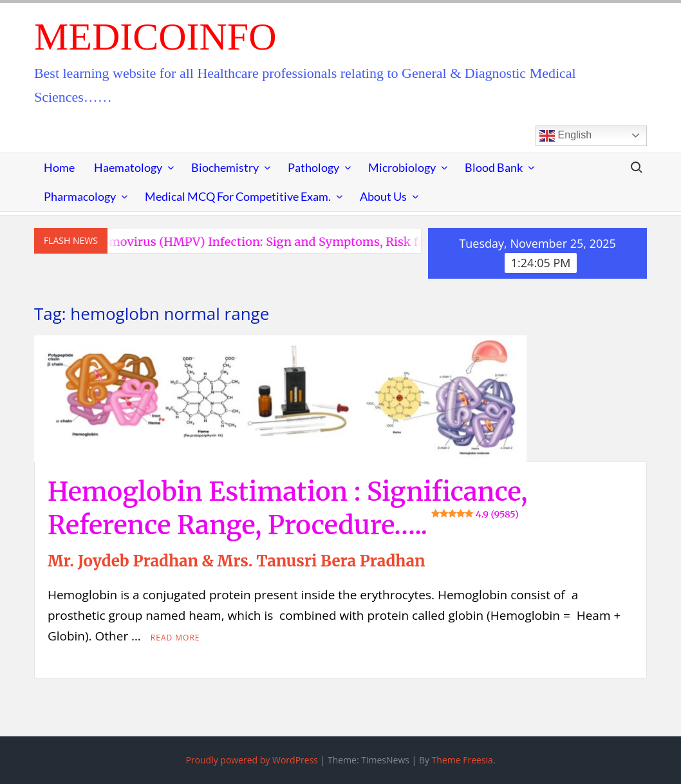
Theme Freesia (462, 760)
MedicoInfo (155, 37)
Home (59, 167)
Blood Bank (494, 167)
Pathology (313, 167)
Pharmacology (80, 196)
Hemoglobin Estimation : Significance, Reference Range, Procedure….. (288, 509)
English (565, 136)
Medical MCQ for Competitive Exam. (238, 196)
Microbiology (402, 167)
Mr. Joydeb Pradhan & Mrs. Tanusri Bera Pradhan (236, 561)
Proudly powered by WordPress (252, 760)
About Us (383, 196)
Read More (175, 638)
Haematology (128, 167)
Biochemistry (225, 167)
